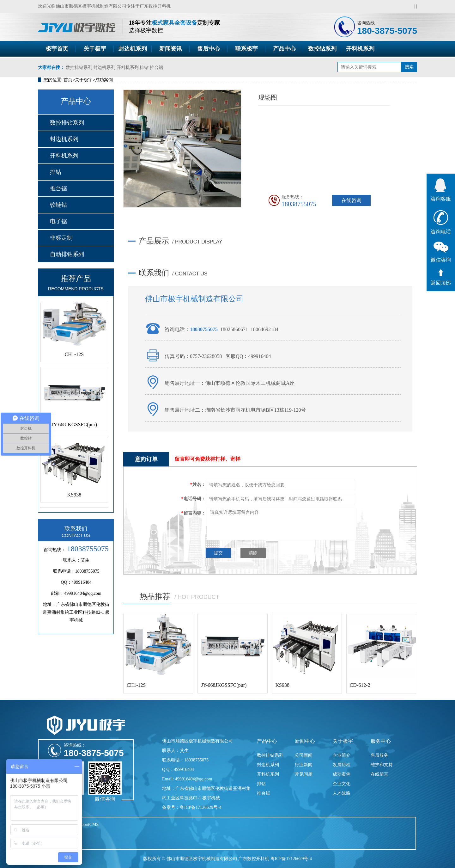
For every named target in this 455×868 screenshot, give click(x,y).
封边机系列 (133, 49)
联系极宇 (246, 49)
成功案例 (104, 80)
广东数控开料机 (155, 6)
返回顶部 (441, 277)
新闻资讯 (171, 49)
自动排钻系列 (67, 254)
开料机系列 (360, 49)
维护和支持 (382, 765)
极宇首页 (57, 49)
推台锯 (156, 68)
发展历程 (342, 765)
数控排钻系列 (79, 68)
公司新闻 (304, 755)
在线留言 (379, 774)
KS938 (74, 497)
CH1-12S (74, 356)
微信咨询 (441, 252)
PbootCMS (89, 825)
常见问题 (304, 774)
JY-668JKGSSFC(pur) (74, 426)
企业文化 (342, 784)
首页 (68, 80)
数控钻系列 (322, 49)
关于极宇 (95, 49)
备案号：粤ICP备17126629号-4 (192, 807)
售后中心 (209, 49)
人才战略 (342, 793)
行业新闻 (304, 765)
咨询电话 (441, 222)
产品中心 (284, 49)
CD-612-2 (360, 685)
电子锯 (58, 221)
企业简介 (342, 755)
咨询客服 (441, 190)
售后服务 (379, 755)
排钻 (144, 68)
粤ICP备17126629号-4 (291, 859)
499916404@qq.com (83, 593)
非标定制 (61, 238)
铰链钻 (58, 205)
